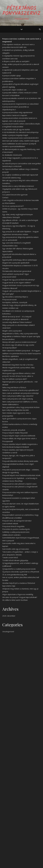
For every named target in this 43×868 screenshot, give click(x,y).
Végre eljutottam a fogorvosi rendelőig (18, 594)
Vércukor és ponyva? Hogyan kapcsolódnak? (20, 597)
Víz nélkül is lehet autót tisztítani (15, 600)
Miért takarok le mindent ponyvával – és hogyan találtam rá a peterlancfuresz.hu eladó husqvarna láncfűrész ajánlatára (21, 353)
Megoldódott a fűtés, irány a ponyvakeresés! (20, 333)
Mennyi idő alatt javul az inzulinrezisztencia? (19, 342)
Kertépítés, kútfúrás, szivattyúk (15, 302)
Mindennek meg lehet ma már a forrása (18, 365)
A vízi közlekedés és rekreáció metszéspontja (20, 132)
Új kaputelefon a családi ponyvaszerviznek (19, 569)
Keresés (36, 815)
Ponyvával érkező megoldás (13, 526)
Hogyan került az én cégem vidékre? (17, 283)
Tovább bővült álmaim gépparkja (15, 560)
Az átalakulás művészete (12, 155)
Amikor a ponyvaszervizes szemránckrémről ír (20, 138)
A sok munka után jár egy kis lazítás (16, 129)
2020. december (9, 616)
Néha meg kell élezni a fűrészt (14, 387)
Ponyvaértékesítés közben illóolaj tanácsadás (20, 461)
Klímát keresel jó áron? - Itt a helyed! (17, 317)
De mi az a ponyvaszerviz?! (13, 206)
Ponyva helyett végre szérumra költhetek (19, 436)
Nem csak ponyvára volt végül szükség (18, 399)
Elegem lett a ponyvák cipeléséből (16, 263)
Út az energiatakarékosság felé (15, 575)
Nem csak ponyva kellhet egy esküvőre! (18, 396)
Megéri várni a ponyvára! (12, 331)
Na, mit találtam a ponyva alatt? (15, 379)
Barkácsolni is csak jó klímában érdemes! (18, 186)
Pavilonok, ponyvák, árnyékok (14, 430)
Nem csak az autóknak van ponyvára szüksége (21, 393)
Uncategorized (8, 631)
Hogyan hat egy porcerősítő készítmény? (19, 280)
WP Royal (31, 864)
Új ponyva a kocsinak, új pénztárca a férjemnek (21, 572)
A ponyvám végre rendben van (14, 90)
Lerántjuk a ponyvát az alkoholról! (15, 319)
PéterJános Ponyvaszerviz (21, 11)
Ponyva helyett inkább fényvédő (15, 433)
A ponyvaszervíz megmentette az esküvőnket (20, 104)
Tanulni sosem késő (10, 557)
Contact (5, 197)
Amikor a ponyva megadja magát (15, 135)
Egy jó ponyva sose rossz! (22, 651)
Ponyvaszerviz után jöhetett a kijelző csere (19, 484)
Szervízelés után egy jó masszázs (16, 549)
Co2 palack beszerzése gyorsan (15, 195)
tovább (21, 800)
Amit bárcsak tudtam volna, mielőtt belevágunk (21, 141)
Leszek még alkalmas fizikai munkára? (17, 322)
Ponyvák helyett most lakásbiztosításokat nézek (21, 475)
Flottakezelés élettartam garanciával (17, 271)
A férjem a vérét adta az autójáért (16, 61)
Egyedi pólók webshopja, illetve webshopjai (19, 260)
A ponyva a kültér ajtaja (11, 76)
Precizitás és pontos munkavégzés (16, 529)
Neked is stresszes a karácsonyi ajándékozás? (21, 390)
